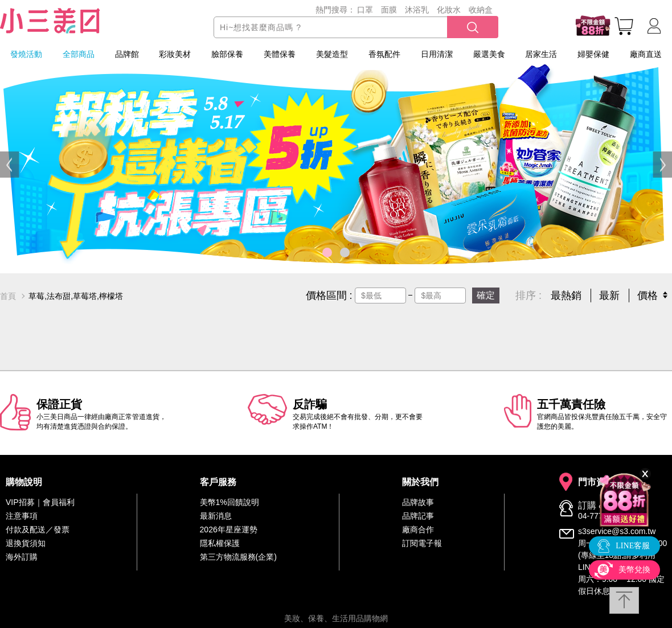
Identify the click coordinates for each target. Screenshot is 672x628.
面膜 (389, 10)
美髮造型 (332, 54)
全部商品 (79, 54)
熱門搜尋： (335, 10)
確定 (486, 295)
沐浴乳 (417, 10)
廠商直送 (646, 54)
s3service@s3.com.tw (617, 531)
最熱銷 (566, 295)
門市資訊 (596, 482)
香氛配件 (384, 54)
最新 (609, 295)
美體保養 (280, 54)
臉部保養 (227, 54)
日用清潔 (437, 54)
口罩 (365, 10)
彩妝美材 (175, 54)
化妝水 (449, 10)
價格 (648, 295)
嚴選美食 (489, 54)
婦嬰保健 (593, 54)
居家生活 (541, 54)
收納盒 (481, 10)
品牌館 (127, 54)
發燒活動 (26, 54)
